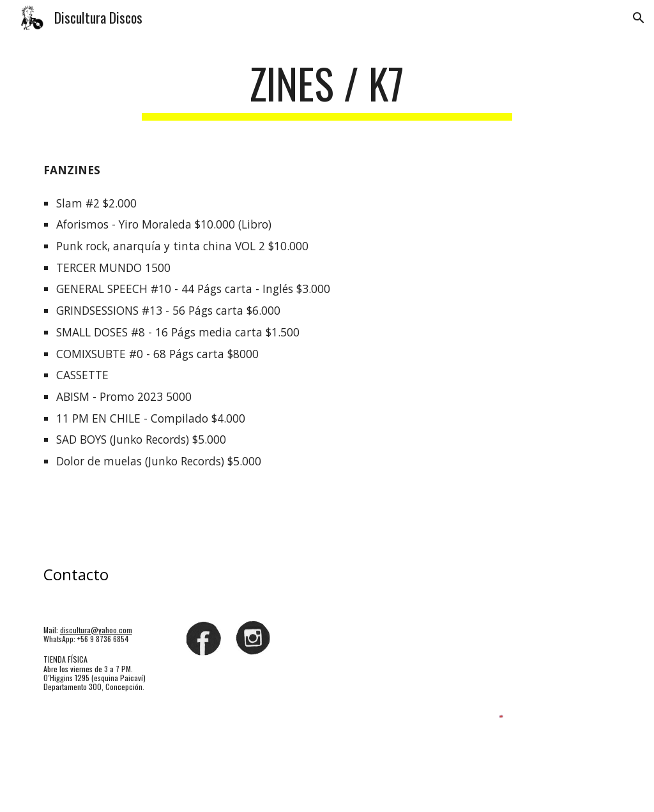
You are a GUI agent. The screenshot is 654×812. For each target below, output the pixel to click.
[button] (639, 18)
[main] (327, 90)
